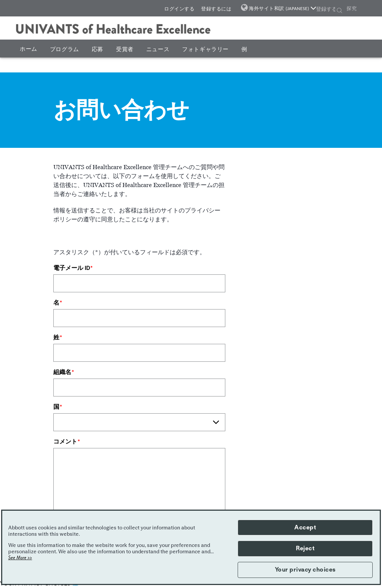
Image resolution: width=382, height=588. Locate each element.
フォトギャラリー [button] (205, 49)
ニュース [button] (158, 49)
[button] (339, 11)
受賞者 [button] (125, 49)
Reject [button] (305, 548)
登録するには (216, 9)
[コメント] (139, 488)
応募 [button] (98, 49)
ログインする (179, 9)
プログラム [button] (65, 49)
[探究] (359, 9)
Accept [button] (305, 528)
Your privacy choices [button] (305, 570)
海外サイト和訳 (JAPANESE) (282, 8)
